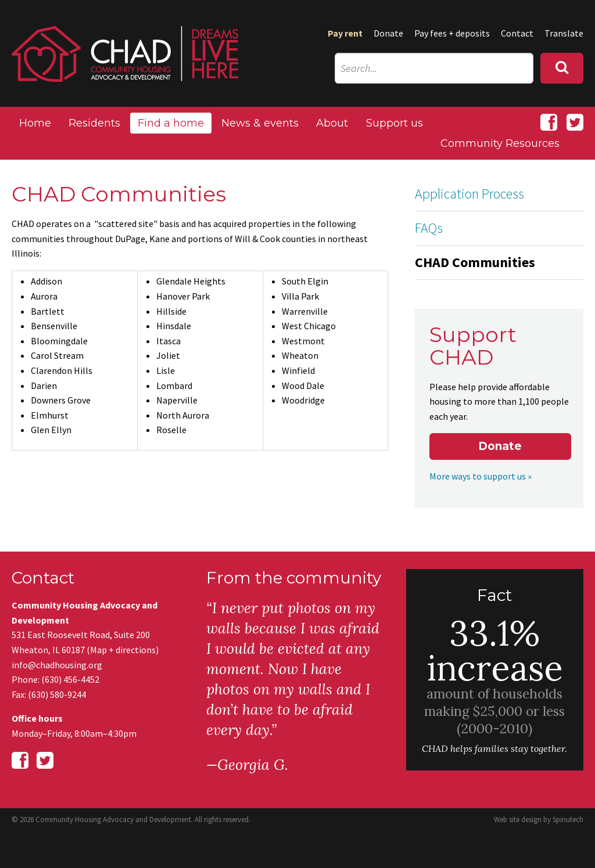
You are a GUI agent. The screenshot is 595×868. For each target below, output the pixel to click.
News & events (260, 123)
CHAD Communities (475, 262)
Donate (388, 33)
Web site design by (539, 820)
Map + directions (123, 650)
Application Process (469, 194)
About (332, 123)
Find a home (171, 123)
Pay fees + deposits (452, 33)
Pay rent (345, 33)
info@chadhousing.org (57, 665)
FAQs (429, 228)
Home (35, 123)
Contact (517, 33)
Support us (395, 123)
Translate (564, 33)
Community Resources (500, 143)
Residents (94, 123)
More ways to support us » (481, 476)
